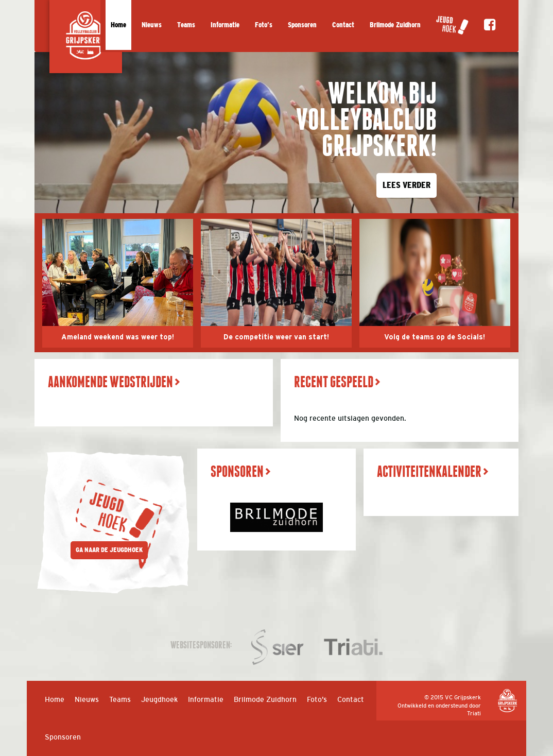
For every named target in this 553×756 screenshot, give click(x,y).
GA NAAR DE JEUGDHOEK (109, 550)
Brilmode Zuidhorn (395, 25)
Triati (474, 713)
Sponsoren (302, 25)
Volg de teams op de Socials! (435, 337)
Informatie (225, 25)
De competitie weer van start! (276, 337)
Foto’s (264, 25)
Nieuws (152, 25)
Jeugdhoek (159, 699)
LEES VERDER (407, 185)
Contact (343, 25)
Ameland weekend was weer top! (118, 337)
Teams (186, 25)
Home (118, 25)
